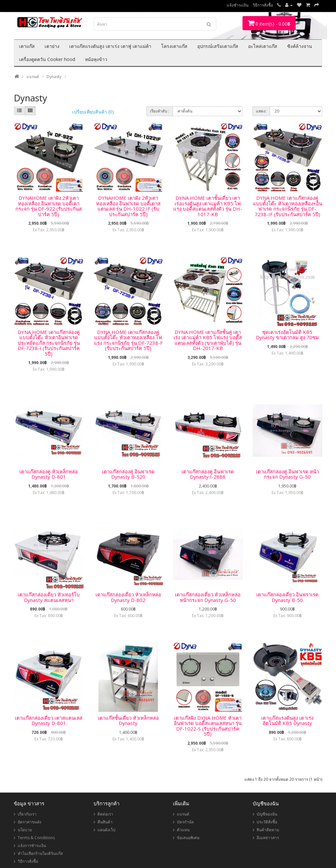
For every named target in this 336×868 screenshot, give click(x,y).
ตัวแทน (183, 830)
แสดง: (261, 111)
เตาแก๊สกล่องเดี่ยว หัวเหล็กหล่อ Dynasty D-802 (128, 597)
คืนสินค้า (105, 822)
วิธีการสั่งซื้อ (263, 5)
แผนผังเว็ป (106, 830)
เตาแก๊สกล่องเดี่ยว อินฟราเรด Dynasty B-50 (287, 597)
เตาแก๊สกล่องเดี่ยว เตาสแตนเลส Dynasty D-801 (49, 721)
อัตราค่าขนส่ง (30, 822)
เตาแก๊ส (27, 46)
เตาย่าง (52, 46)
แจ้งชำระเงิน (238, 5)
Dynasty (54, 77)
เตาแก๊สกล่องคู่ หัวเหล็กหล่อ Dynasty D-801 (49, 474)
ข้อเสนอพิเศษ (188, 838)
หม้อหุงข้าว (96, 59)
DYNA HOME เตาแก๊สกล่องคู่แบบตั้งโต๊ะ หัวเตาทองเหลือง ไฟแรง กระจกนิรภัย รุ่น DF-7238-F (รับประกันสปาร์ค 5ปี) (128, 340)
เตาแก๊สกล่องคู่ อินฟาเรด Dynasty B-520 (128, 474)
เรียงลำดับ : (160, 111)
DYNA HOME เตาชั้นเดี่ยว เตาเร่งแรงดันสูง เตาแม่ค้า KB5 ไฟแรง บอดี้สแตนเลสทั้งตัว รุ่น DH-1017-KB (208, 206)
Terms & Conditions (36, 838)
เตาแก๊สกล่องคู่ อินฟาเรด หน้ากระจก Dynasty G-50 (287, 474)
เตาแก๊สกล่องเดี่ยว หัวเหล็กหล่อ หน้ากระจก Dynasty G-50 (208, 597)
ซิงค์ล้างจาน (300, 46)
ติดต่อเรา (105, 814)
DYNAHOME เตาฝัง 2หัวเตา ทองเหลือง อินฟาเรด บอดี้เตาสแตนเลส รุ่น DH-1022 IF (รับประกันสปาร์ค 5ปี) (128, 206)
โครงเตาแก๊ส (174, 46)
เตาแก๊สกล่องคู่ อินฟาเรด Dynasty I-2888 (208, 474)
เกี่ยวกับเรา (27, 814)
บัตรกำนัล (185, 822)
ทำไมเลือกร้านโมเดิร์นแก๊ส (40, 853)
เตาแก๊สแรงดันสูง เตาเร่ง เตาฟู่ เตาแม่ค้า (110, 46)
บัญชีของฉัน (267, 814)
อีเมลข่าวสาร (268, 838)
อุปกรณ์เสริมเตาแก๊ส (218, 46)
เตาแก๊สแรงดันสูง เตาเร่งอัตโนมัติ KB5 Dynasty (287, 721)
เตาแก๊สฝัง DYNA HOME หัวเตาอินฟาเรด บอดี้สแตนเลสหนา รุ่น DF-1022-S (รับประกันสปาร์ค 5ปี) (208, 726)
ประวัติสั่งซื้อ (267, 822)
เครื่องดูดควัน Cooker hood (47, 59)
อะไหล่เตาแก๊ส (263, 46)
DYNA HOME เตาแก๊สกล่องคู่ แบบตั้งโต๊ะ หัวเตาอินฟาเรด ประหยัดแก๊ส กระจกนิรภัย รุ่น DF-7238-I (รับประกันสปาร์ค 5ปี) (49, 343)
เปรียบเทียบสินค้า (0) (93, 112)
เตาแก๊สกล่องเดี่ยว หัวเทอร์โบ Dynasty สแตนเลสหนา (49, 597)
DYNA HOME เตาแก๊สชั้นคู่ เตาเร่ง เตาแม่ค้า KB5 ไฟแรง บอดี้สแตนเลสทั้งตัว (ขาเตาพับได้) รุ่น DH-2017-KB (208, 340)
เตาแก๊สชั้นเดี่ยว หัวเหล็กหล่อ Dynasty (128, 721)
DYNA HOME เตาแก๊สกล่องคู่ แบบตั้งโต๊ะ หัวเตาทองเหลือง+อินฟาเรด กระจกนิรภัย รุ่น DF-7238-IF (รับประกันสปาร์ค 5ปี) (287, 206)
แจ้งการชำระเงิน (32, 846)
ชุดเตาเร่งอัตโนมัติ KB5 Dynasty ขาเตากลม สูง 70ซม (287, 335)
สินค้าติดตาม (268, 830)
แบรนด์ (33, 77)
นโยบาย (25, 830)
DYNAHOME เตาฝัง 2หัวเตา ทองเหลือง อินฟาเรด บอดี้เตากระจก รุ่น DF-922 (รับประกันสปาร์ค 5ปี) (49, 206)
